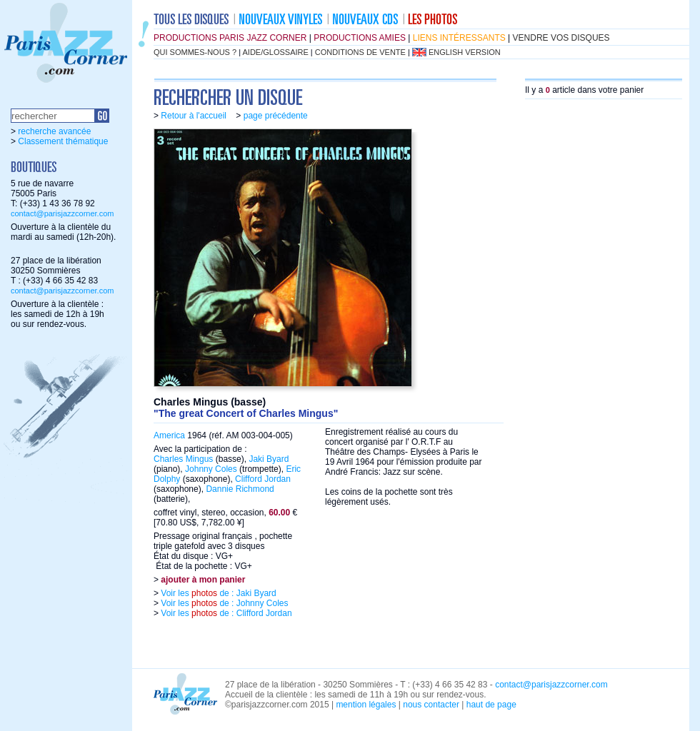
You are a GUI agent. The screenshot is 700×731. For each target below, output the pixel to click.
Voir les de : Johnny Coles (223, 603)
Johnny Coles (211, 469)
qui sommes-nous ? (195, 52)
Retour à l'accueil (194, 116)
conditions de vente (360, 52)
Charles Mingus (183, 459)
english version (465, 52)
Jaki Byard (269, 459)
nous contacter (431, 705)
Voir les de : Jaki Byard (217, 593)
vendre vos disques (561, 38)
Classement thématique (63, 141)
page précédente (276, 116)
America (169, 435)
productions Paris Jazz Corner (230, 38)
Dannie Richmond (240, 489)
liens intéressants (459, 38)
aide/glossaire (276, 52)
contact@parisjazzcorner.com (62, 213)
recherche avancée (54, 131)
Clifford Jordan (263, 479)
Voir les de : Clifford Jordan (225, 613)
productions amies (360, 38)
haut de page (491, 705)
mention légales (366, 705)
